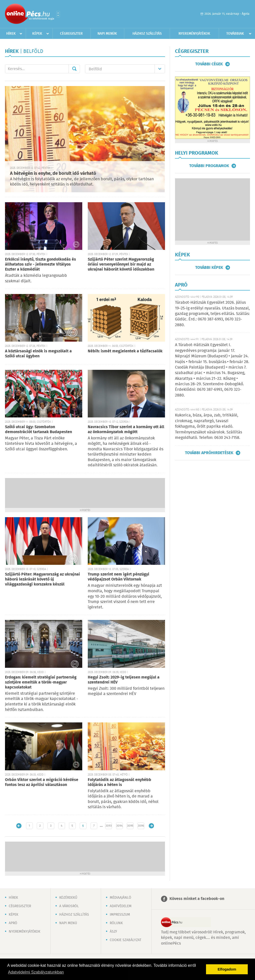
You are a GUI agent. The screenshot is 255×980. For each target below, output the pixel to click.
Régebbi (151, 826)
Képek (37, 34)
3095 (130, 826)
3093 (109, 826)
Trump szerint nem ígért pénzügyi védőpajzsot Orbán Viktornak (118, 577)
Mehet (74, 69)
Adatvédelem (121, 906)
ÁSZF (113, 932)
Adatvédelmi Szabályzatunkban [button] (36, 972)
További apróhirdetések (209, 453)
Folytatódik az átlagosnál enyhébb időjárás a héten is (119, 782)
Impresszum (120, 915)
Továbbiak (235, 34)
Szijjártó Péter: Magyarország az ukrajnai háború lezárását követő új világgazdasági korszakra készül (42, 579)
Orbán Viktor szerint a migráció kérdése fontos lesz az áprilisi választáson (42, 782)
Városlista (58, 14)
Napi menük (107, 34)
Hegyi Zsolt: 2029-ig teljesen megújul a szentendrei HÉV (124, 680)
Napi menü (68, 923)
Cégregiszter (71, 34)
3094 (119, 826)
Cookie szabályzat (125, 940)
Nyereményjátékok (194, 34)
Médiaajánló (120, 898)
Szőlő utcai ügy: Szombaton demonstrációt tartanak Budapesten (38, 430)
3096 (141, 826)
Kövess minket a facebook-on (197, 899)
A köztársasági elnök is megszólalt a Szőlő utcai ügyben (38, 354)
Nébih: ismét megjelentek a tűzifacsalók (125, 351)
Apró (13, 923)
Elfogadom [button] (227, 969)
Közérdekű (68, 898)
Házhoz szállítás (147, 34)
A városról (69, 906)
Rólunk (116, 923)
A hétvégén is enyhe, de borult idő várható (53, 174)
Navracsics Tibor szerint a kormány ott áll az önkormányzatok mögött (126, 430)
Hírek (11, 34)
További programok (209, 166)
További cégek (209, 64)
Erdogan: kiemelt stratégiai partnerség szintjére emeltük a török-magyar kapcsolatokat (41, 682)
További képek (209, 268)
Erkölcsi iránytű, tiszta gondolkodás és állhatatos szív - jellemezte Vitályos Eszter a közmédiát (40, 264)
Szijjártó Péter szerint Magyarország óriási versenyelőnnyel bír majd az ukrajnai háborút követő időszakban (121, 264)
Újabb (19, 826)
